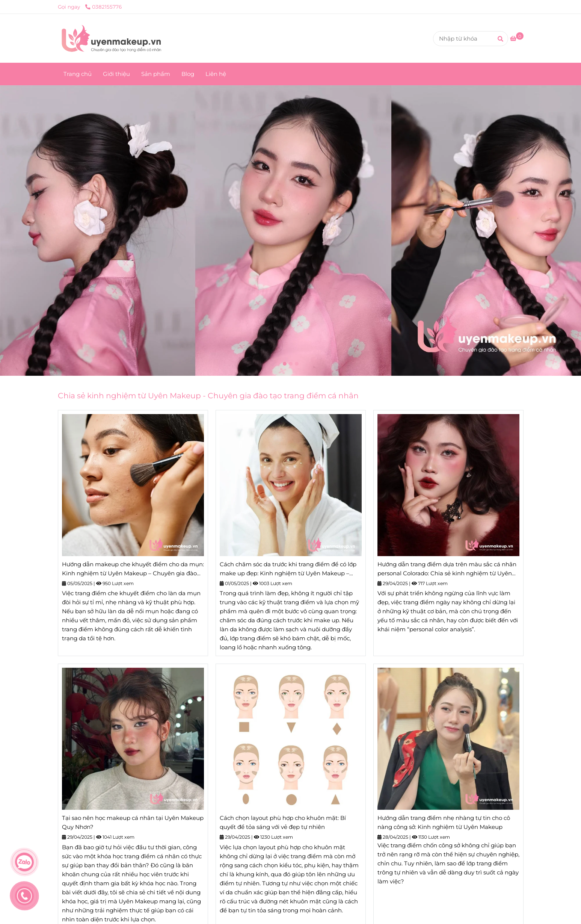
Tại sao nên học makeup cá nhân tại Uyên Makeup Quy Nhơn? (133, 822)
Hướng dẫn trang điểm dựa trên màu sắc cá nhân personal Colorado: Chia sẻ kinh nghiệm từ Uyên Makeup (447, 569)
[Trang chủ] (517, 39)
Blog (188, 74)
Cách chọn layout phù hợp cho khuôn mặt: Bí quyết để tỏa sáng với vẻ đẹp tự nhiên (283, 822)
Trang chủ (78, 74)
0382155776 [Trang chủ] (103, 7)
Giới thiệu (116, 74)
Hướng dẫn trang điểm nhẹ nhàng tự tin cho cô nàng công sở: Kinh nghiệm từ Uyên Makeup (444, 822)
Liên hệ (216, 74)
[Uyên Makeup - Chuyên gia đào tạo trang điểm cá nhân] (111, 38)
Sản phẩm (156, 74)
